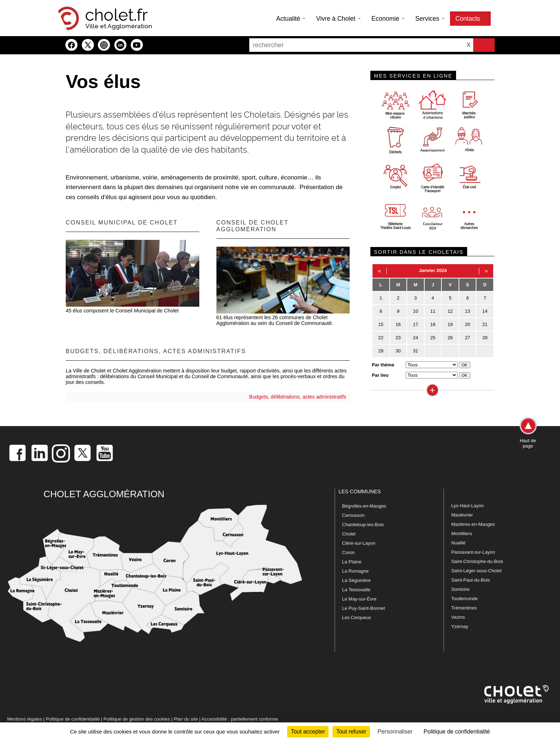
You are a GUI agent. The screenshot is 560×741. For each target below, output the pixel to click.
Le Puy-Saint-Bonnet (364, 608)
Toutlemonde (464, 599)
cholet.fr (116, 15)
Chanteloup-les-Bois (363, 525)
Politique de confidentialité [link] (457, 732)
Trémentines (464, 608)
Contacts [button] (470, 19)
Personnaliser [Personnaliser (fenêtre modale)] (395, 732)
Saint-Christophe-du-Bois (477, 561)
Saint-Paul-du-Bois (470, 580)
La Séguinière (356, 580)
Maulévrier (462, 515)
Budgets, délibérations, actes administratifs (298, 397)
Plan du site (186, 719)
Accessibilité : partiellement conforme (240, 719)
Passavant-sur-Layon (473, 552)
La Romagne (355, 571)
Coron (348, 552)
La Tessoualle (356, 590)
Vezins (458, 617)
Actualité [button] (291, 19)
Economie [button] (388, 19)
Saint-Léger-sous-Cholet (476, 571)
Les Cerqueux (357, 617)
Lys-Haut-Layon (467, 506)
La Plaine (352, 562)
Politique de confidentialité (73, 719)
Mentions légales (25, 719)
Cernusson (353, 515)
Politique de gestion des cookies (137, 719)
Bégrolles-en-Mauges (364, 506)
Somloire (460, 589)
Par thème (383, 365)
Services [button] (430, 19)
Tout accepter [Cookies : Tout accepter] (308, 732)
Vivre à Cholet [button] (338, 19)
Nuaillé (458, 543)
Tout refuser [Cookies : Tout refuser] (351, 732)
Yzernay (460, 626)
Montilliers (462, 533)
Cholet (349, 534)
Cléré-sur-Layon (359, 543)
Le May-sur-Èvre (359, 599)
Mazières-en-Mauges (473, 524)
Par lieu (380, 375)
